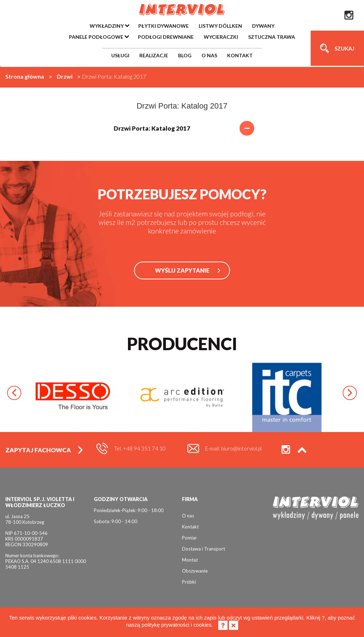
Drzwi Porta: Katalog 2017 (182, 128)
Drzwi (65, 76)
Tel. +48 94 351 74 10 (140, 448)
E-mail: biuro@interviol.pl (233, 448)
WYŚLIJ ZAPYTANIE (182, 270)
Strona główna (25, 76)
